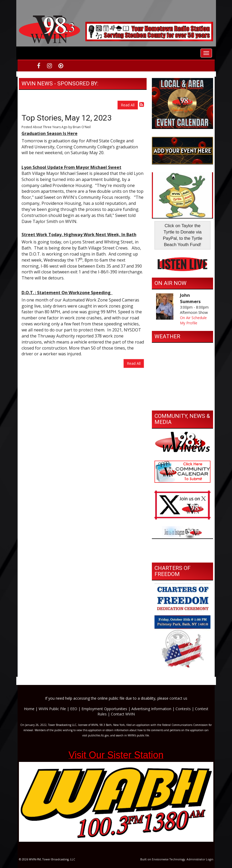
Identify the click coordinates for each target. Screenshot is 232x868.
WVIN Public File (52, 709)
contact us (178, 698)
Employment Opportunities (104, 709)
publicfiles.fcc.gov (98, 735)
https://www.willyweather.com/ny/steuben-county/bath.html (182, 403)
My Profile (189, 323)
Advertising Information (151, 709)
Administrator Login (200, 859)
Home (29, 709)
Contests (183, 709)
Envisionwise (160, 859)
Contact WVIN (123, 714)
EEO (74, 709)
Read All (128, 105)
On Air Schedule (193, 318)
